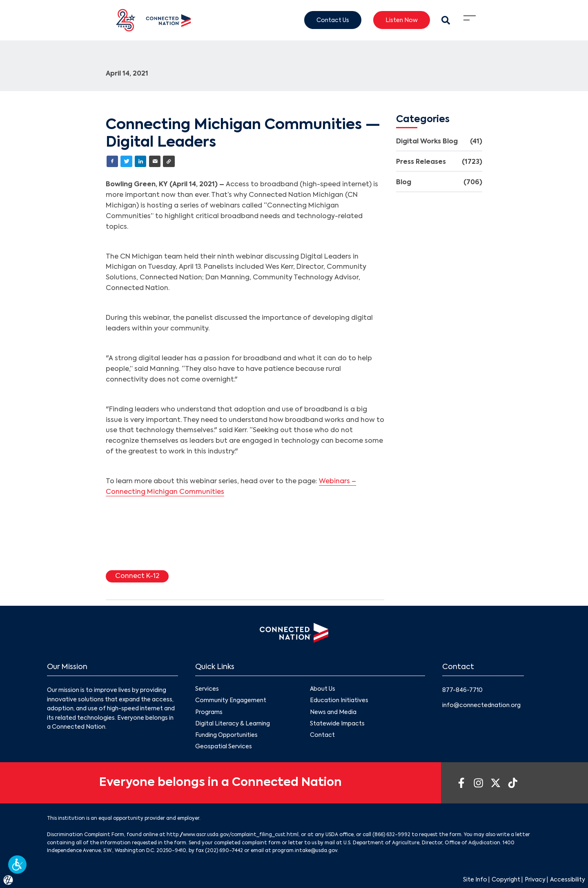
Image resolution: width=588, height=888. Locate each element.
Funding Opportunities (226, 735)
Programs (209, 712)
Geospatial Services (224, 747)
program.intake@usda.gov (305, 851)
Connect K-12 (137, 576)
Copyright (506, 880)
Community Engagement (231, 701)
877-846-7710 (462, 690)
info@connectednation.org (481, 705)
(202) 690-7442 (224, 851)
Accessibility (568, 880)
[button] (17, 865)
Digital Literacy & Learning (233, 724)
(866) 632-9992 (391, 835)
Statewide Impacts (337, 724)
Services (207, 689)
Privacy (535, 880)
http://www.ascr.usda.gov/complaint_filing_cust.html (233, 835)
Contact (322, 735)
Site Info (475, 880)
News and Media (333, 712)
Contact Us (333, 20)
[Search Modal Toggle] (446, 20)
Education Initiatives (339, 701)
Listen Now (402, 20)
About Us (323, 689)
